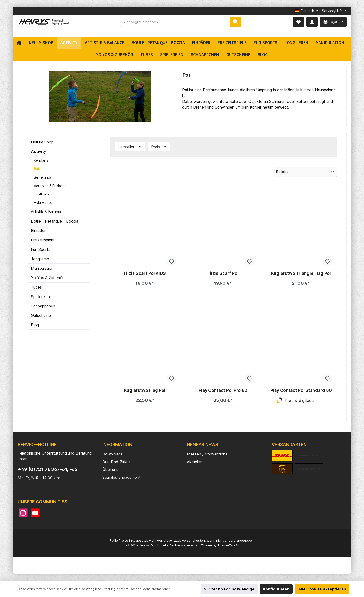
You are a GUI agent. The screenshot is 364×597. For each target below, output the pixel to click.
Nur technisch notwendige (229, 589)
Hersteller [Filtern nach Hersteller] (130, 147)
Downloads (112, 454)
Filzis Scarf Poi (223, 273)
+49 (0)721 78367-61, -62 (48, 469)
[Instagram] (23, 513)
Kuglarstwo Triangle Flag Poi (301, 273)
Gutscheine (41, 315)
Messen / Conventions (207, 454)
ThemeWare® (228, 545)
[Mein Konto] (312, 22)
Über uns (110, 470)
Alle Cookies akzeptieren (322, 589)
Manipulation (42, 268)
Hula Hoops (43, 203)
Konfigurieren (276, 589)
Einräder (38, 231)
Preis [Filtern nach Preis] (159, 147)
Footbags (41, 194)
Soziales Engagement (121, 477)
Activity (38, 151)
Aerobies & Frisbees (50, 186)
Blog (35, 325)
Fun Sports (41, 249)
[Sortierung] (305, 172)
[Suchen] (235, 22)
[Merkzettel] (298, 22)
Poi (37, 169)
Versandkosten (193, 540)
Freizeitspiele (42, 240)
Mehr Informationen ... (158, 589)
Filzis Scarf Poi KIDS (145, 273)
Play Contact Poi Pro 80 (223, 390)
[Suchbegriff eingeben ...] (175, 22)
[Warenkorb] (333, 22)
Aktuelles (195, 462)
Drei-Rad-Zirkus (116, 462)
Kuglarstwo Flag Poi (145, 390)
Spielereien (40, 297)
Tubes (36, 287)
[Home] (21, 43)
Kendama (41, 160)
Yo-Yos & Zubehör (47, 278)
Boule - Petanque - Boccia (55, 221)
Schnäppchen (43, 306)
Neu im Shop (42, 142)
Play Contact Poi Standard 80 (301, 390)
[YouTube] (35, 513)
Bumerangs (43, 177)
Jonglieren (40, 259)
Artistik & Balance (47, 212)
